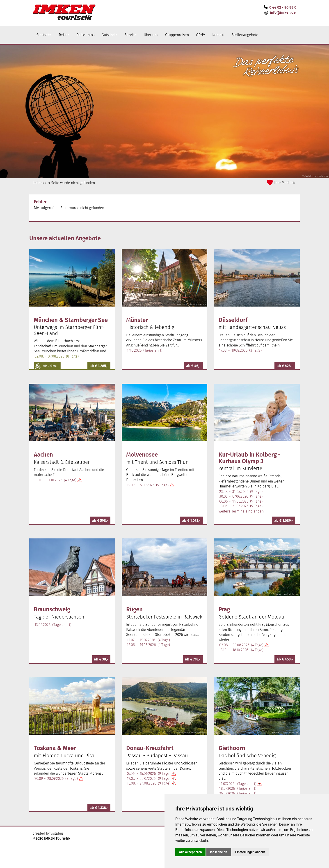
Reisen (64, 35)
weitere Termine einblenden (241, 511)
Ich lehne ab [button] (219, 852)
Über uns (151, 35)
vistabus (57, 833)
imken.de (40, 183)
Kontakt (218, 35)
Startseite (44, 35)
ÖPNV (201, 35)
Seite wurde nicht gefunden (73, 183)
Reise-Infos (86, 35)
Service (131, 35)
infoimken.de (283, 13)
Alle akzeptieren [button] (190, 852)
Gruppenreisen (177, 35)
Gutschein (110, 35)
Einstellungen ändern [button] (250, 852)
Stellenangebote (245, 35)
